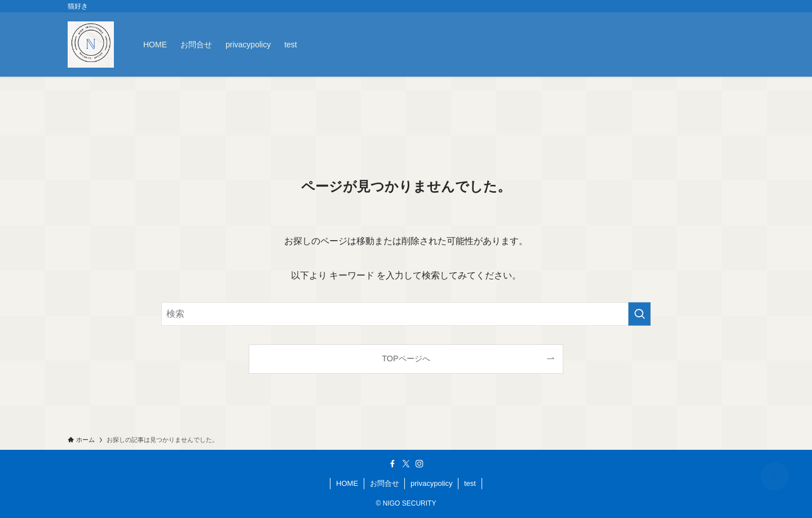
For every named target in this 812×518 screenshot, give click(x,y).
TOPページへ (406, 358)
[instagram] (420, 464)
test (470, 483)
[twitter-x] (406, 464)
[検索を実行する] (639, 314)
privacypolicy (431, 483)
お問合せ (385, 483)
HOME (347, 483)
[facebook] (392, 464)
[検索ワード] (406, 314)
